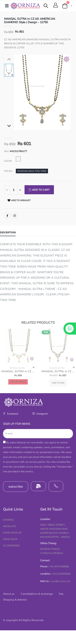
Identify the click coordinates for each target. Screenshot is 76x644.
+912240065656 (61, 574)
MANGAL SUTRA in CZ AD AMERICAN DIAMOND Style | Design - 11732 (18, 371)
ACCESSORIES (11, 546)
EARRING (8, 520)
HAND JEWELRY (12, 533)
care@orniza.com (60, 581)
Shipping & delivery (15, 600)
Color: (8, 161)
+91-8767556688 (59, 566)
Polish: (8, 171)
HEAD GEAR (10, 539)
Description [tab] (8, 232)
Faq (61, 594)
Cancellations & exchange (37, 594)
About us (9, 594)
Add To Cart (41, 190)
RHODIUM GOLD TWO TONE (32, 171)
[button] (46, 6)
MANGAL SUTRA (17, 368)
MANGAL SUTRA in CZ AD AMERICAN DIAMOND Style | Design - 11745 (58, 371)
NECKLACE (9, 526)
